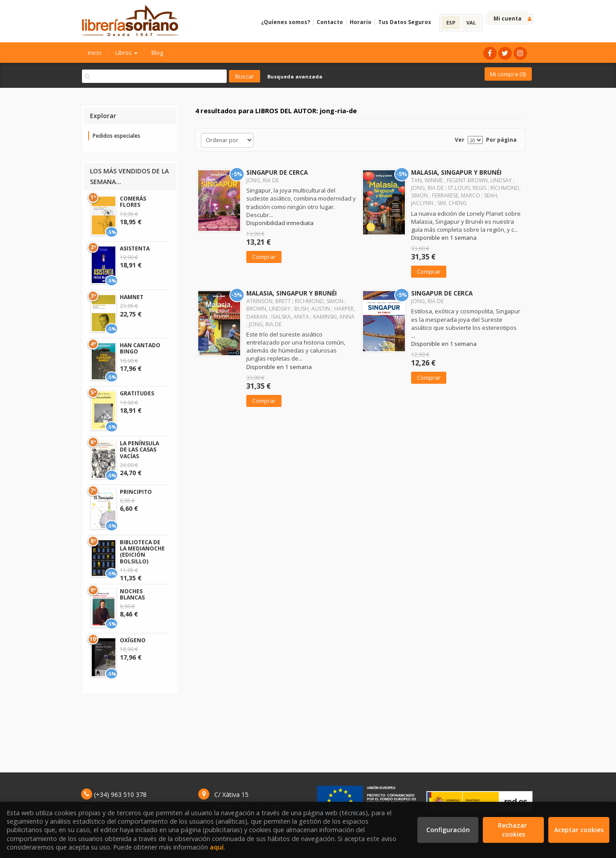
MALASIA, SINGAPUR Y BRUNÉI (456, 172)
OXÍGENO (133, 640)
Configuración (448, 830)
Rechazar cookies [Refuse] (513, 830)
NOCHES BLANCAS (132, 594)
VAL (471, 23)
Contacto (330, 22)
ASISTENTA (135, 248)
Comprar (264, 257)
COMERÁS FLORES (133, 202)
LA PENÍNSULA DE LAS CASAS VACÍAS (139, 450)
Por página (501, 140)
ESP (451, 23)
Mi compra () (508, 74)
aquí (217, 847)
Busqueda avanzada (295, 76)
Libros (126, 53)
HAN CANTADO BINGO (140, 348)
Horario (361, 22)
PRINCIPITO (136, 492)
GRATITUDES (137, 393)
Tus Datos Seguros (405, 22)
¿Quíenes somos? (286, 22)
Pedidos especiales (116, 136)
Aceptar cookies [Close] (579, 830)
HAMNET (132, 297)
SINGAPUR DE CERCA (277, 172)
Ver (460, 140)
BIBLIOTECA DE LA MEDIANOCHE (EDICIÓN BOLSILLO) (142, 552)
